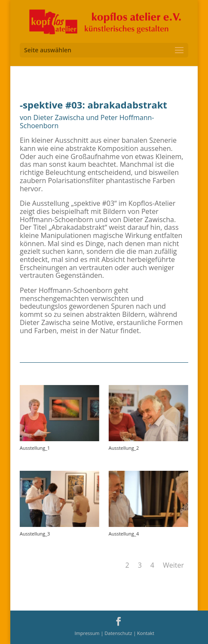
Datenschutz (119, 633)
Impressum (87, 633)
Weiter (173, 565)
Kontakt (146, 633)
